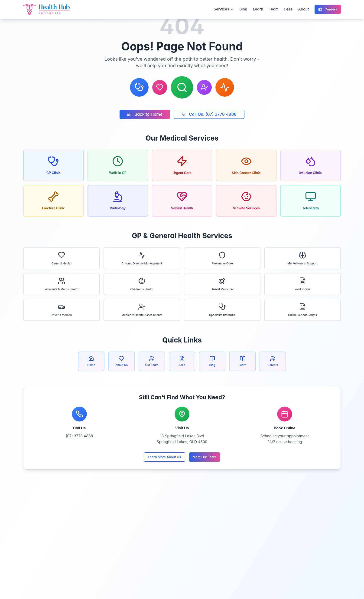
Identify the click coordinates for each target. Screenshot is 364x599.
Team (274, 9)
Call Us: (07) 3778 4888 (209, 114)
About (304, 9)
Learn (258, 9)
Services (224, 9)
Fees (288, 9)
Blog (243, 9)
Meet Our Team (205, 457)
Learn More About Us (164, 457)
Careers (328, 9)
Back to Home (145, 114)
